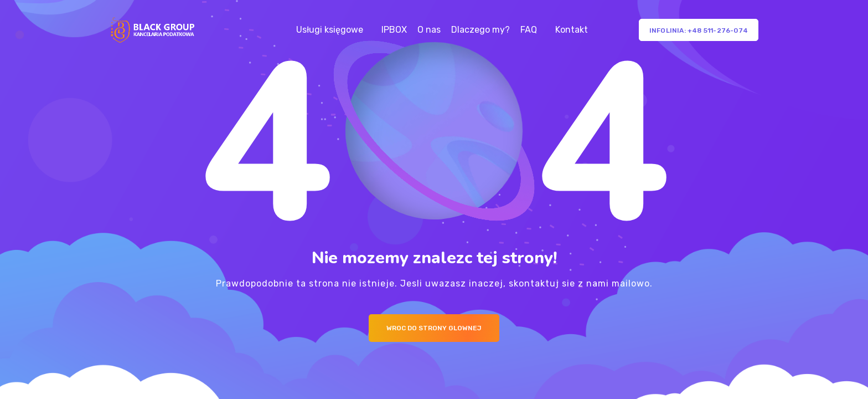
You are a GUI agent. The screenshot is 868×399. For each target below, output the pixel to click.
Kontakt (572, 30)
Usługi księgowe (330, 30)
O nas (429, 30)
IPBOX (394, 30)
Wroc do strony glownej (434, 328)
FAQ (529, 30)
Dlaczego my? (480, 30)
